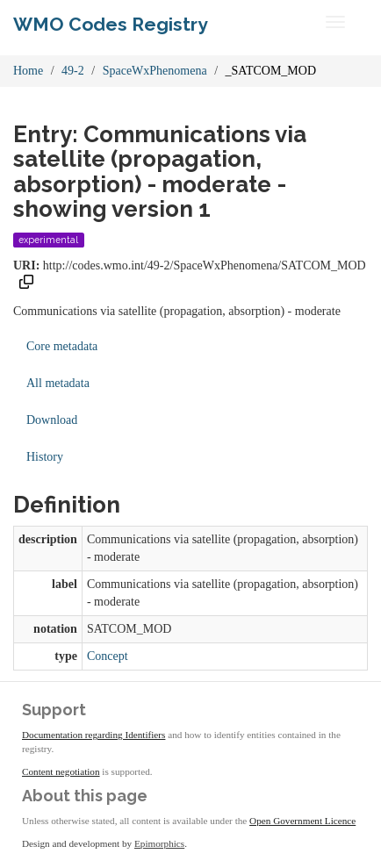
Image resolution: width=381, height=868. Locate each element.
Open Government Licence (302, 821)
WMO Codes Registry (111, 24)
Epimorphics (159, 843)
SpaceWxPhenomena (155, 71)
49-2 (73, 71)
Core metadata (62, 346)
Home (28, 71)
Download (52, 420)
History (45, 457)
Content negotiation (61, 771)
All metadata (58, 383)
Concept (108, 656)
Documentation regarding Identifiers (93, 735)
